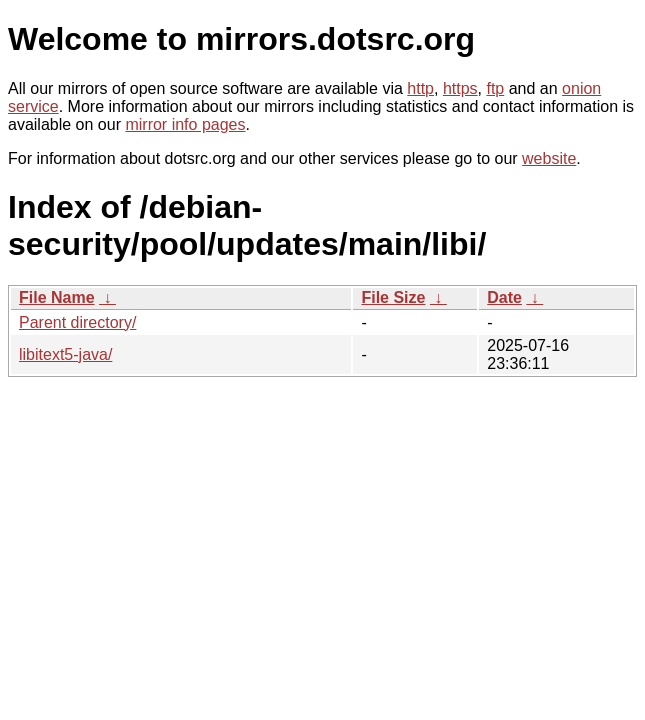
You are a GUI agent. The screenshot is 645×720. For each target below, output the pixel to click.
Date (504, 297)
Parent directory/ (77, 322)
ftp (495, 88)
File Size (393, 297)
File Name (57, 297)
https (460, 88)
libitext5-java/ (65, 354)
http (420, 88)
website (549, 158)
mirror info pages (185, 124)
